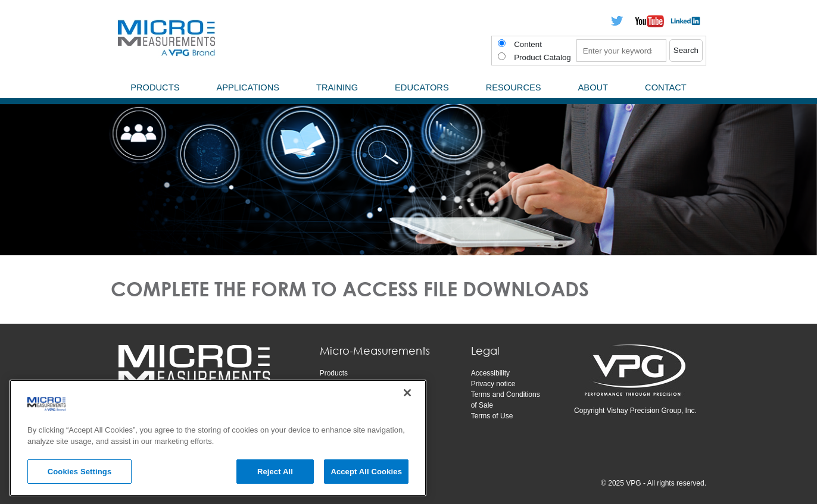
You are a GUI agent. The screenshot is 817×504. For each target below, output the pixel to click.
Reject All (275, 478)
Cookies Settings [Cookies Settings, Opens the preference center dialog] (80, 478)
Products (334, 373)
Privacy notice (493, 384)
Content (528, 44)
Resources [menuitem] (514, 87)
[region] (218, 444)
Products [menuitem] (155, 87)
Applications (339, 384)
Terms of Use (492, 416)
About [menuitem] (593, 87)
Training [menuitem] (337, 87)
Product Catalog (542, 57)
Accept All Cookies (366, 478)
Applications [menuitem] (248, 87)
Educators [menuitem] (422, 87)
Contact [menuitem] (666, 87)
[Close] (407, 399)
